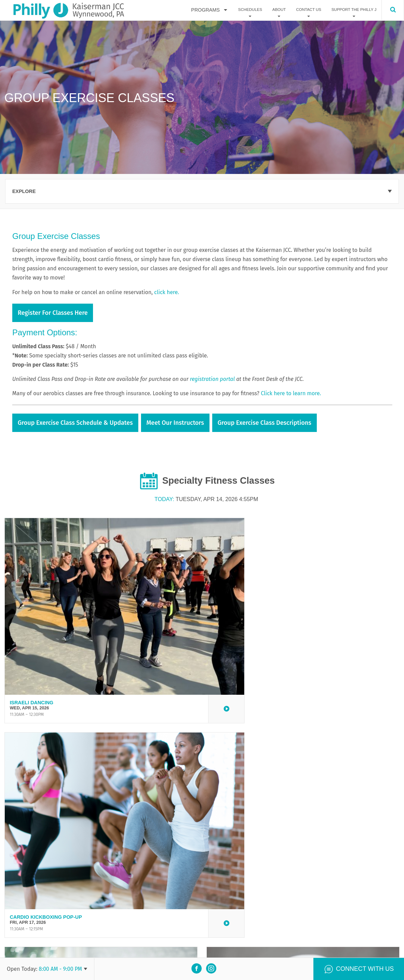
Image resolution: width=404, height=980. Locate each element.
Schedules (250, 10)
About (279, 10)
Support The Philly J (354, 10)
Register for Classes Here (53, 313)
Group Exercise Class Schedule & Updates (75, 423)
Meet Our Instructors (175, 423)
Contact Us (309, 10)
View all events (202, 891)
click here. (167, 292)
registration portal (212, 379)
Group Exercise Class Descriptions (265, 423)
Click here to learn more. (291, 393)
